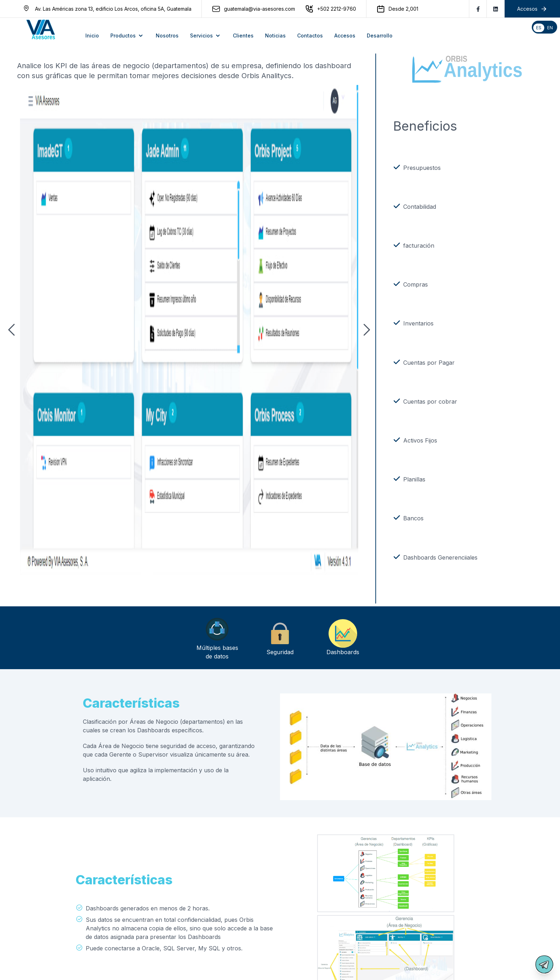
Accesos (345, 36)
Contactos (310, 36)
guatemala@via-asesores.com (259, 9)
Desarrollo (380, 36)
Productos (127, 36)
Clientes (243, 36)
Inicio (92, 36)
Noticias (275, 36)
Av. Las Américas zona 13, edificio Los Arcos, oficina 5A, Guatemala (113, 9)
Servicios (206, 36)
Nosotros (167, 36)
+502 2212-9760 (337, 9)
